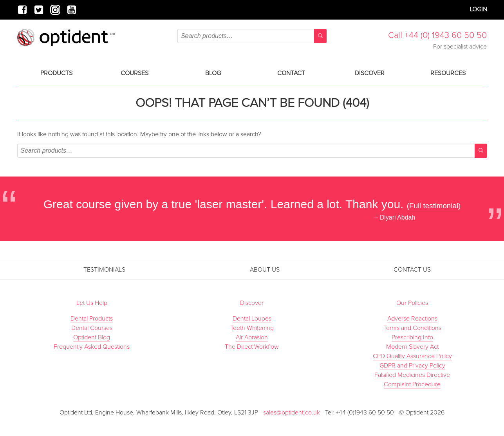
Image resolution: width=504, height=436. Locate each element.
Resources (448, 73)
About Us (265, 270)
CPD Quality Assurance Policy (412, 356)
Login (478, 9)
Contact (291, 73)
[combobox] (252, 36)
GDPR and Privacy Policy (412, 366)
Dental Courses (92, 328)
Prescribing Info (412, 337)
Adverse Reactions (412, 319)
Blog (213, 73)
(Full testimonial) (434, 206)
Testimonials (104, 270)
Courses (135, 73)
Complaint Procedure (412, 384)
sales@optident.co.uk (292, 413)
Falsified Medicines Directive (412, 375)
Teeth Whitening (252, 328)
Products (56, 73)
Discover (370, 73)
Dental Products (92, 319)
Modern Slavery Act (412, 347)
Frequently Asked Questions (92, 347)
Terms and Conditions (412, 328)
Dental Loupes (252, 319)
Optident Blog (92, 337)
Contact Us (412, 270)
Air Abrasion (252, 337)
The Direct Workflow (252, 347)
